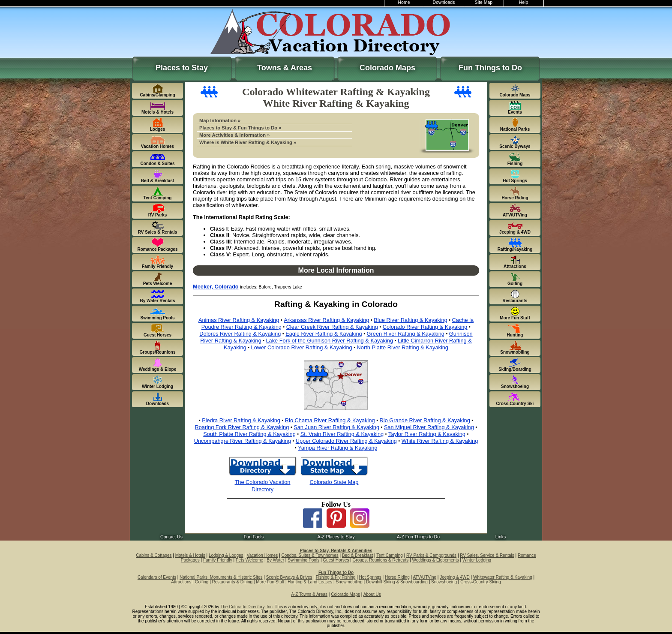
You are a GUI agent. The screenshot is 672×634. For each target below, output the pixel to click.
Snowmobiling (349, 582)
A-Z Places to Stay (336, 537)
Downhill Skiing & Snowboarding (397, 582)
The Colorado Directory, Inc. (247, 607)
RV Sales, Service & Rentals (487, 555)
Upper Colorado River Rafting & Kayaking (346, 441)
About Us (372, 594)
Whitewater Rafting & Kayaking (503, 577)
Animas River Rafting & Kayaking (239, 320)
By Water (275, 560)
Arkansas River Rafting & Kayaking (326, 320)
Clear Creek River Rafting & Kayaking (332, 327)
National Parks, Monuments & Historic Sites (221, 577)
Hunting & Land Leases (310, 582)
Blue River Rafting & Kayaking (410, 320)
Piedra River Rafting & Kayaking (241, 420)
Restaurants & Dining (232, 582)
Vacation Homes (262, 555)
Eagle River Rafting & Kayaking (324, 334)
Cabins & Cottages (154, 555)
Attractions (181, 582)
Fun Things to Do (490, 68)
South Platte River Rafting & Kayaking (249, 434)
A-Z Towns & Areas (309, 594)
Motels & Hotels (190, 555)
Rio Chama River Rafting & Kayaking (330, 420)
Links (501, 537)
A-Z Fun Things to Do (418, 537)
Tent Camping (390, 555)
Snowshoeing (444, 582)
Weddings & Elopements (435, 560)
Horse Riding (397, 577)
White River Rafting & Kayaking (440, 441)
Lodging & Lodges (226, 555)
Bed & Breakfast (357, 555)
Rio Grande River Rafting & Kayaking (425, 420)
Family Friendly (218, 560)
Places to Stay (182, 68)
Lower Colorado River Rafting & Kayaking (302, 347)
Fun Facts (254, 537)
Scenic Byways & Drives (289, 577)
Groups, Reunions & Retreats (381, 560)
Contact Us (171, 537)
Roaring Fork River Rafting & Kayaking (242, 427)
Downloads (444, 2)
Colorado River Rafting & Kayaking (425, 327)
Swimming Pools (303, 560)
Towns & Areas (285, 68)
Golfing (202, 582)
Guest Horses (336, 560)
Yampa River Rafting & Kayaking (337, 448)
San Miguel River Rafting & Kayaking (429, 427)
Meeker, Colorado (216, 287)
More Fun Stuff (270, 582)
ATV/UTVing (424, 577)
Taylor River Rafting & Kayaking (427, 434)
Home (404, 2)
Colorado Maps (387, 68)
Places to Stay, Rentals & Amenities (336, 551)
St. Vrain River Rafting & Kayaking (342, 434)
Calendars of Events (157, 577)
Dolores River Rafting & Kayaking (240, 334)
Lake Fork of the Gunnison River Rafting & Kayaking (329, 341)
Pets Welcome (249, 560)
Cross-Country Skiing (480, 582)
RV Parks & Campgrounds (431, 555)
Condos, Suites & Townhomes (310, 555)
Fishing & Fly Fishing (336, 577)
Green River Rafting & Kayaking (406, 334)
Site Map (484, 2)
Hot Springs (370, 577)
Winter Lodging (477, 560)
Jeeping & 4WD (454, 577)
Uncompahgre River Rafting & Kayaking (243, 441)
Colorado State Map (334, 482)
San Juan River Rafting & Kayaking (336, 427)
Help (524, 2)
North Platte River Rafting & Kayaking (403, 347)
